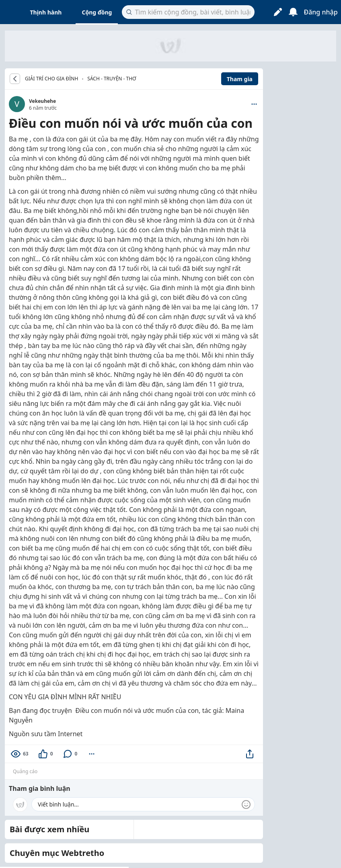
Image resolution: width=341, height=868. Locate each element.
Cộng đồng (97, 12)
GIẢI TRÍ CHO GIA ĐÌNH (51, 79)
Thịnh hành (46, 12)
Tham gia (240, 79)
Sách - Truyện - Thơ (112, 79)
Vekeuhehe (42, 101)
